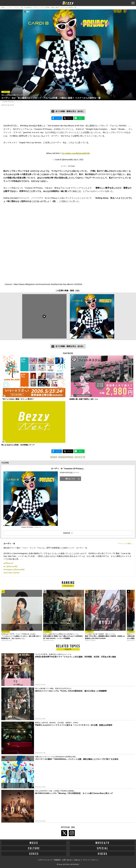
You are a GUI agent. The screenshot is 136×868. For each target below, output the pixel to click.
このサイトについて (45, 860)
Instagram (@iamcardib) (14, 569)
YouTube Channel (12, 573)
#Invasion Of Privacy (66, 457)
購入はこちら (70, 479)
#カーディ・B (80, 457)
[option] (44, 316)
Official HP (9, 563)
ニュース (10, 8)
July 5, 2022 (78, 160)
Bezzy (3, 8)
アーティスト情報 (124, 544)
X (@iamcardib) (11, 566)
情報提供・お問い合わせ (63, 860)
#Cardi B (54, 457)
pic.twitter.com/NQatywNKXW (76, 153)
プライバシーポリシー (91, 860)
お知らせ (77, 860)
